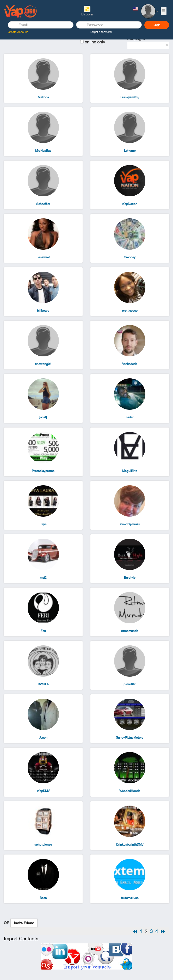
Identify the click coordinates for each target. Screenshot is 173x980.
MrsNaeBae (43, 151)
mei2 (43, 578)
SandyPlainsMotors (130, 738)
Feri (43, 631)
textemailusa (130, 898)
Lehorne (130, 151)
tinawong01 (43, 364)
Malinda (43, 97)
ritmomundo (130, 631)
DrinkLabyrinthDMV (130, 845)
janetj (43, 417)
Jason (43, 738)
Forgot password (101, 32)
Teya (43, 524)
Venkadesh (130, 364)
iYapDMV (43, 791)
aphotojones (43, 845)
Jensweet (43, 257)
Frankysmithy (130, 97)
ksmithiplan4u (130, 524)
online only (95, 42)
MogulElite (130, 471)
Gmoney (130, 257)
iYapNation (130, 204)
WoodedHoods (130, 791)
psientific (130, 684)
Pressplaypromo (43, 471)
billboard (43, 311)
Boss (43, 898)
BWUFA (43, 684)
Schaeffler (43, 204)
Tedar (130, 417)
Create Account (18, 32)
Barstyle (130, 578)
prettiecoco (130, 311)
